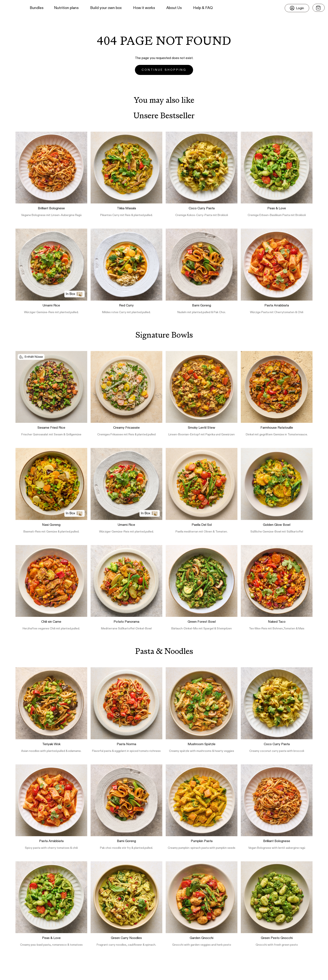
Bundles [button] (37, 8)
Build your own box (106, 8)
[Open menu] (319, 8)
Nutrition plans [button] (66, 8)
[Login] (297, 8)
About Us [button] (174, 8)
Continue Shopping (164, 70)
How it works (144, 8)
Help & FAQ (203, 8)
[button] (11, 8)
